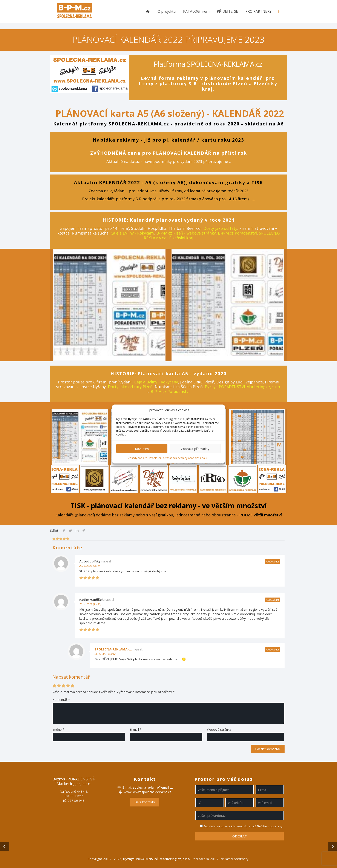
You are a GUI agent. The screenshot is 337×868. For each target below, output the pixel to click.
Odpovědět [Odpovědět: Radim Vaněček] (273, 600)
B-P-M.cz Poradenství (237, 233)
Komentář (61, 700)
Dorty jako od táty (220, 228)
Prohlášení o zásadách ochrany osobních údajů (178, 458)
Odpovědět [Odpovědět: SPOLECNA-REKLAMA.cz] (273, 649)
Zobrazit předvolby (195, 449)
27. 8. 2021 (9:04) (89, 566)
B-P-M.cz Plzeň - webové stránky (186, 233)
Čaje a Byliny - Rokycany (133, 233)
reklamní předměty (235, 859)
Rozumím (142, 449)
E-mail (136, 729)
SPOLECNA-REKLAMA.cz (113, 649)
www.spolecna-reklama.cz (152, 792)
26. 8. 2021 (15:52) (105, 654)
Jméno (58, 729)
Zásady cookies (138, 458)
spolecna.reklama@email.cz (153, 787)
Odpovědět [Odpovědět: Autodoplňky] (273, 561)
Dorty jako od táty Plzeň (130, 387)
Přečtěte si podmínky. (270, 826)
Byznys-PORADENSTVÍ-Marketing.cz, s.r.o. (243, 387)
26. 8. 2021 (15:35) (90, 604)
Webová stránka (219, 729)
